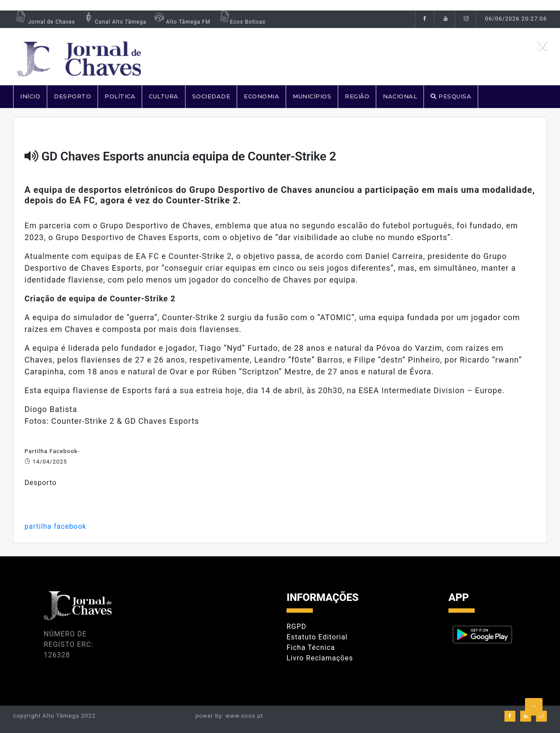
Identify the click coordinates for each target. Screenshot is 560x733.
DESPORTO (72, 96)
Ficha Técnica (311, 647)
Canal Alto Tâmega (114, 22)
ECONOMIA (261, 96)
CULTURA (164, 96)
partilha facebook (55, 526)
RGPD (296, 627)
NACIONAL (400, 96)
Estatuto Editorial (317, 637)
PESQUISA (451, 96)
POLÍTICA (120, 96)
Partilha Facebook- (52, 451)
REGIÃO (357, 96)
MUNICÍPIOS (312, 96)
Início (30, 96)
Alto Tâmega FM (181, 22)
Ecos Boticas (241, 22)
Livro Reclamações (320, 658)
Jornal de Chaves (44, 22)
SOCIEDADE (211, 96)
